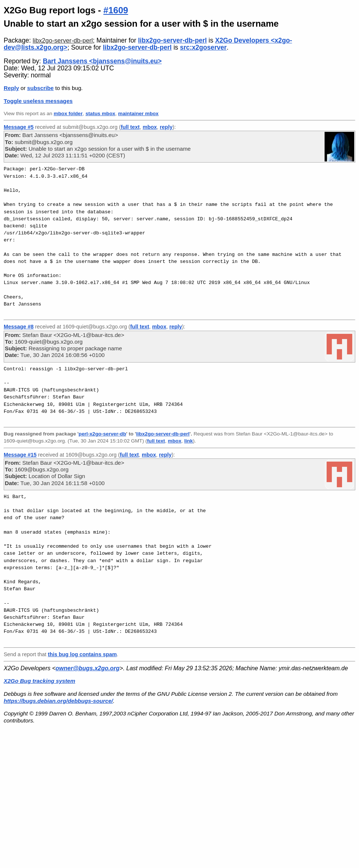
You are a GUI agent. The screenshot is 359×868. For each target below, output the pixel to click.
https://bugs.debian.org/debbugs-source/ (58, 701)
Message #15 (20, 455)
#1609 (116, 10)
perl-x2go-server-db (102, 434)
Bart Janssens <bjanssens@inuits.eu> (102, 61)
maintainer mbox (138, 113)
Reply (11, 88)
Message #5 (19, 127)
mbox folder (68, 113)
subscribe (40, 88)
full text (130, 127)
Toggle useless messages (38, 101)
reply (166, 127)
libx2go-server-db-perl (63, 41)
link (189, 441)
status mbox (100, 113)
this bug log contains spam (82, 654)
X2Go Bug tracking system (39, 681)
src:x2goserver (203, 47)
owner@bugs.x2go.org (88, 668)
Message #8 (19, 327)
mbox (150, 127)
